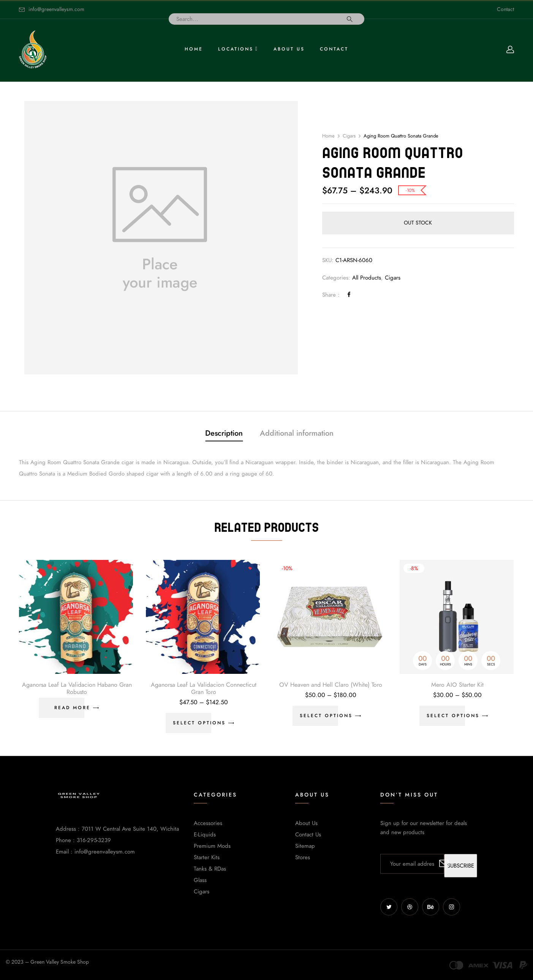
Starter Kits (207, 857)
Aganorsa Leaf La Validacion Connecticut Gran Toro (204, 688)
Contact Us (308, 835)
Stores (303, 857)
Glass (200, 880)
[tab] (224, 434)
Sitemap (305, 846)
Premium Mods (212, 846)
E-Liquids (205, 835)
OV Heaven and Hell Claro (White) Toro (331, 685)
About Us (306, 823)
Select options (199, 723)
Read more (72, 708)
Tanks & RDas (210, 869)
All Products (367, 278)
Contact (505, 9)
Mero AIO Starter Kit (457, 685)
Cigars (349, 136)
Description (224, 433)
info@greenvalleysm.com (56, 9)
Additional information (297, 433)
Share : (331, 295)
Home (328, 136)
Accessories (208, 823)
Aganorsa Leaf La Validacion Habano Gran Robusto (77, 688)
